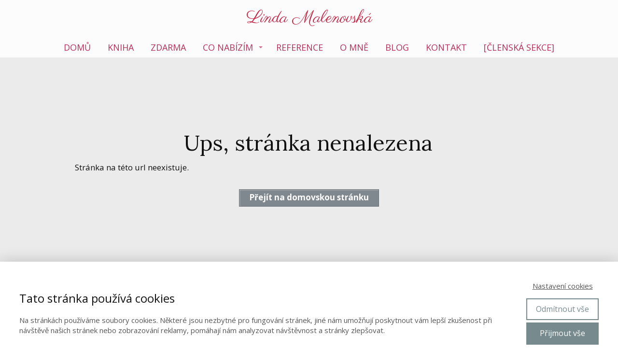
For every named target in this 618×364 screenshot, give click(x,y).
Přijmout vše (562, 333)
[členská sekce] (519, 47)
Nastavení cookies (563, 286)
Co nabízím (228, 47)
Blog (397, 47)
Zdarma (168, 47)
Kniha (121, 47)
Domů (77, 47)
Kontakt (446, 47)
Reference (300, 47)
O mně (354, 47)
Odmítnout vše (562, 309)
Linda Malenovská (309, 19)
